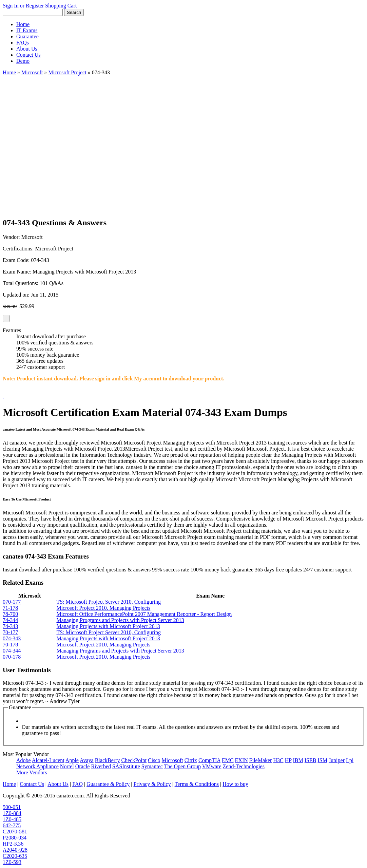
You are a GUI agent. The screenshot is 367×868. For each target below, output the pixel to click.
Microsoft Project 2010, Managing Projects (103, 645)
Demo (23, 61)
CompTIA (209, 760)
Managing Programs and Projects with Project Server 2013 (120, 620)
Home (23, 24)
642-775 (12, 825)
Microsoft (32, 72)
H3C (278, 760)
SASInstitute (126, 766)
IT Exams (27, 30)
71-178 (10, 608)
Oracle (83, 766)
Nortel (67, 766)
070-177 (12, 602)
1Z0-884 (12, 813)
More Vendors (32, 772)
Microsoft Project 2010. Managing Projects (103, 608)
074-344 (12, 651)
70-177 (10, 632)
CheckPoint (134, 760)
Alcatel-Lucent (48, 760)
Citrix (191, 760)
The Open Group (182, 766)
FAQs (23, 43)
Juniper (337, 760)
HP (288, 760)
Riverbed (101, 766)
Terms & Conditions (197, 784)
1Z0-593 (12, 862)
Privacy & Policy (152, 784)
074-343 (12, 638)
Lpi (350, 760)
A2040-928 (15, 850)
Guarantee (27, 36)
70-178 (10, 645)
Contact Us (28, 55)
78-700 (10, 614)
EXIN (242, 760)
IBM (298, 760)
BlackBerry (108, 760)
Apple (72, 760)
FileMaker (261, 760)
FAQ (78, 784)
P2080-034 (15, 838)
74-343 (10, 626)
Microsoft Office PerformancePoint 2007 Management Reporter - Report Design (144, 614)
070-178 (12, 657)
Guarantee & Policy (108, 784)
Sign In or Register (23, 6)
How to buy (235, 784)
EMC (228, 760)
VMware (212, 766)
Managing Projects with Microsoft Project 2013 (108, 626)
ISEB (311, 760)
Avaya (87, 760)
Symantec (152, 766)
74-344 (10, 620)
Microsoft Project (67, 72)
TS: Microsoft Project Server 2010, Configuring (109, 602)
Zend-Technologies (244, 766)
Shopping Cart (61, 6)
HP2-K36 (13, 844)
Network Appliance (37, 766)
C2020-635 (15, 856)
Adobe (24, 760)
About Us (27, 49)
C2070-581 (15, 832)
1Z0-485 (12, 819)
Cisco (154, 760)
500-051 (12, 807)
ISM (322, 760)
